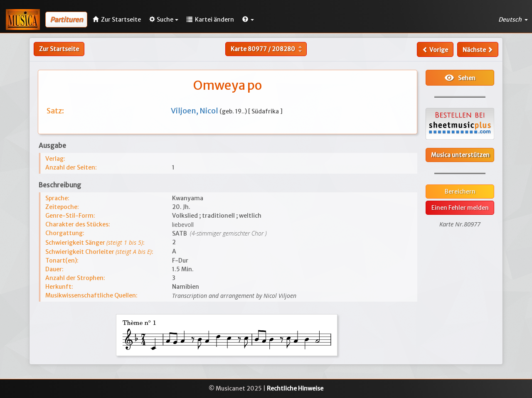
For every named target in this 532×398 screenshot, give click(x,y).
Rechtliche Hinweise (295, 388)
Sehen (460, 78)
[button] (248, 20)
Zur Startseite (59, 49)
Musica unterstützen (460, 155)
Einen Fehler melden (460, 208)
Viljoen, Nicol (195, 111)
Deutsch (513, 20)
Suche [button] (164, 20)
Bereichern (460, 192)
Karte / (267, 49)
